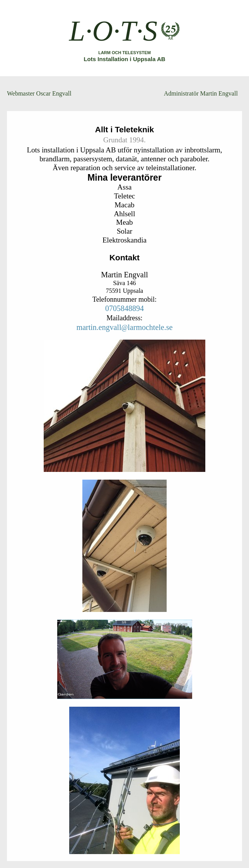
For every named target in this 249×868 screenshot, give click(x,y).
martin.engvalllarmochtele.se (125, 327)
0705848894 (124, 308)
